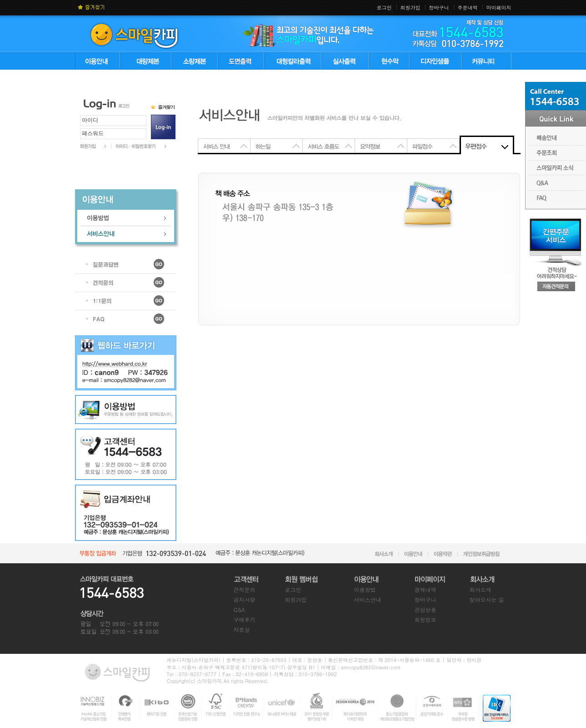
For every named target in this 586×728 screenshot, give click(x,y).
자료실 (242, 629)
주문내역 (468, 8)
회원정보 (426, 619)
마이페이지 (499, 8)
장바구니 (439, 8)
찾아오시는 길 (487, 599)
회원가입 (411, 8)
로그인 (384, 8)
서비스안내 (368, 599)
